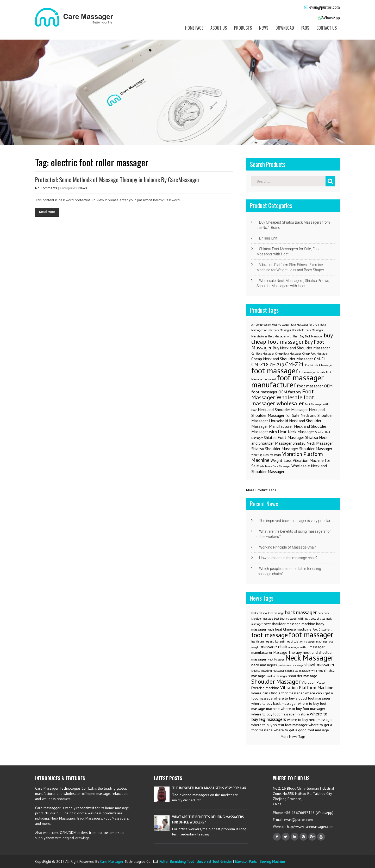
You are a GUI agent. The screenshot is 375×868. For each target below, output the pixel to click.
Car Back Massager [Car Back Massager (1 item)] (263, 354)
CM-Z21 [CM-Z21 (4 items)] (295, 364)
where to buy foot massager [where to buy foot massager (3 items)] (303, 709)
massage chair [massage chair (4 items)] (274, 647)
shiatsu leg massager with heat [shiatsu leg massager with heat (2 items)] (304, 671)
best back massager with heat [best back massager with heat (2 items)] (292, 619)
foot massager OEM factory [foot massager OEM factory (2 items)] (276, 392)
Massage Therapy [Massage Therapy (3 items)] (288, 652)
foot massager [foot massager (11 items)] (311, 635)
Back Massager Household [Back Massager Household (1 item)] (289, 330)
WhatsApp (331, 18)
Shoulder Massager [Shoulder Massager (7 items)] (276, 681)
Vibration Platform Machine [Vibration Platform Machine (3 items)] (287, 457)
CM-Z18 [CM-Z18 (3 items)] (260, 364)
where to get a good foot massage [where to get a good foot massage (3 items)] (301, 730)
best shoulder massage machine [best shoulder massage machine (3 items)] (289, 624)
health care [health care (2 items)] (258, 641)
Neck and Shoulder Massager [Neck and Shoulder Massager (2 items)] (283, 410)
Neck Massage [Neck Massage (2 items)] (276, 659)
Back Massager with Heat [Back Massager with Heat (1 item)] (283, 336)
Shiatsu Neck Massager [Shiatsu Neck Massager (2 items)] (313, 443)
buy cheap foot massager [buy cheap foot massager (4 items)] (292, 338)
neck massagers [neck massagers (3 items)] (264, 665)
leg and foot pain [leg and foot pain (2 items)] (275, 641)
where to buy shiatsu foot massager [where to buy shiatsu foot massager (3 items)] (279, 725)
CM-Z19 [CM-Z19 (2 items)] (277, 365)
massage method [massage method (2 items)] (298, 647)
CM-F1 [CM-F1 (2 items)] (320, 359)
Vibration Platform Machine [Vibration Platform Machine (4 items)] (307, 688)
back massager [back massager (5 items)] (301, 612)
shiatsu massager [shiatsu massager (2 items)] (277, 676)
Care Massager (112, 861)
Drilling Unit (268, 238)
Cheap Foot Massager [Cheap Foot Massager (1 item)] (315, 354)
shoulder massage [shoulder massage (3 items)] (303, 676)
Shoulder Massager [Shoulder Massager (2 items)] (316, 449)
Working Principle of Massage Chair (287, 547)
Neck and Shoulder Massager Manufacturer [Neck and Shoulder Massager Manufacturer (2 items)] (286, 423)
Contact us (327, 28)
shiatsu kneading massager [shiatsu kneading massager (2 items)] (268, 671)
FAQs (305, 28)
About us (219, 28)
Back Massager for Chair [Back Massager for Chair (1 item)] (305, 325)
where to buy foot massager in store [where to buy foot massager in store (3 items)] (280, 714)
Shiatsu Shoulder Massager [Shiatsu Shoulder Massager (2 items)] (275, 449)
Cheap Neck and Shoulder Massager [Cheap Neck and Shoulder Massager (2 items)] (282, 359)
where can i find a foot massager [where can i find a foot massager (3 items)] (278, 693)
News (264, 28)
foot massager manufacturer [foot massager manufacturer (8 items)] (287, 381)
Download (285, 28)
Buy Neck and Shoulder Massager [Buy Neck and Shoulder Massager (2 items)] (301, 348)
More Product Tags (261, 490)
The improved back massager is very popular (295, 521)
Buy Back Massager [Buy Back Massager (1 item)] (311, 336)
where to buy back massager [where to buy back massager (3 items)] (274, 703)
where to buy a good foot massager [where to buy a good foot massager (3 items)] (302, 698)
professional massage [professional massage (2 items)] (291, 665)
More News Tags (293, 737)
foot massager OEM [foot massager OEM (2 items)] (315, 386)
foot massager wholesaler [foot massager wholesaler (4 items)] (283, 400)
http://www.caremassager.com (310, 827)
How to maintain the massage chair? (288, 558)
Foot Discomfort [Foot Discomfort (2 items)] (322, 630)
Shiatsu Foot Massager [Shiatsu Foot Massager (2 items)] (284, 437)
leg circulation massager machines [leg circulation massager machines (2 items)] (307, 641)
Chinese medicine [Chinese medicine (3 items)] (297, 629)
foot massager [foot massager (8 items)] (275, 370)
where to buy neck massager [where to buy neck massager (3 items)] (310, 720)
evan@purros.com (324, 7)
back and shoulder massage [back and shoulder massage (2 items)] (268, 613)
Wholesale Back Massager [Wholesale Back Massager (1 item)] (275, 466)
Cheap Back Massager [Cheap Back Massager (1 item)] (288, 354)
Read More (47, 212)
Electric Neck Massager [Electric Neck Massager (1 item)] (319, 365)
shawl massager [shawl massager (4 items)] (319, 665)
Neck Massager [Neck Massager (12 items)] (310, 658)
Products (243, 28)
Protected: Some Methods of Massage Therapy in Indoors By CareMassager (117, 180)
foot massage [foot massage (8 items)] (270, 635)
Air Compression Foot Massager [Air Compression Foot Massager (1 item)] (270, 325)
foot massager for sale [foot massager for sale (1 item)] (312, 372)
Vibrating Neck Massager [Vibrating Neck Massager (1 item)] (266, 455)
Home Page (194, 28)
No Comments (46, 188)
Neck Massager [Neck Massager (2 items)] (301, 432)
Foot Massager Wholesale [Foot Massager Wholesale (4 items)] (283, 394)
